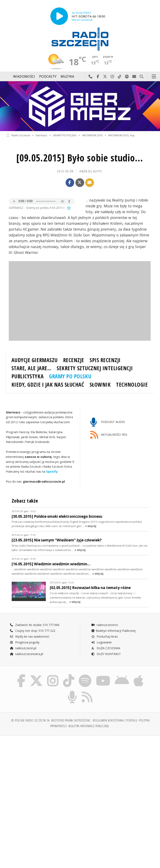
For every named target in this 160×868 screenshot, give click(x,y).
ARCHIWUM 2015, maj (121, 135)
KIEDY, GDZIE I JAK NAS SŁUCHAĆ (48, 385)
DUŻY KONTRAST (106, 654)
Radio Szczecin (18, 135)
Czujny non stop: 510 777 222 (32, 631)
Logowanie (101, 642)
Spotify (52, 472)
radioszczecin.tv (105, 625)
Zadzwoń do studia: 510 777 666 (35, 625)
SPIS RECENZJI (105, 360)
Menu (154, 77)
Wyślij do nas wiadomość (134, 77)
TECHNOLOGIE (132, 385)
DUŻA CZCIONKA (106, 648)
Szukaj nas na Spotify (127, 77)
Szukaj (142, 77)
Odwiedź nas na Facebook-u (98, 77)
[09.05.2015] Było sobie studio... (80, 158)
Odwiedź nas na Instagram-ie (112, 77)
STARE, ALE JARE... (31, 368)
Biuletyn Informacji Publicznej (113, 631)
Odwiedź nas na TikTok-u (120, 77)
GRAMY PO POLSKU (65, 135)
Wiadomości (24, 77)
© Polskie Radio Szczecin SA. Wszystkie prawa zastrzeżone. (51, 720)
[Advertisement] (43, 771)
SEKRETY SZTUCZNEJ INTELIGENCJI (95, 368)
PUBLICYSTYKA (27, 376)
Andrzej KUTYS (91, 171)
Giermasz (41, 135)
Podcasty (48, 77)
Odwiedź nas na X (105, 77)
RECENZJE (74, 360)
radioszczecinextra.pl (26, 654)
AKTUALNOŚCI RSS (109, 435)
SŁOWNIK (100, 385)
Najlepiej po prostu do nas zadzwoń (91, 77)
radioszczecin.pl (23, 648)
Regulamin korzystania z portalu (115, 720)
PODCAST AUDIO (108, 422)
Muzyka (67, 77)
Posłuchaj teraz (104, 636)
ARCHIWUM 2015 (92, 135)
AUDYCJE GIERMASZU (35, 360)
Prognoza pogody (25, 642)
